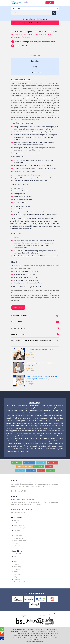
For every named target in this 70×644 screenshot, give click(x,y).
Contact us (43, 19)
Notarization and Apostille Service (24, 582)
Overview (16, 520)
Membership (17, 567)
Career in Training (53, 463)
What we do (17, 523)
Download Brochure (20, 541)
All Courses (22, 23)
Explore (26, 19)
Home (14, 23)
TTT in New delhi (20, 470)
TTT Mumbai (49, 467)
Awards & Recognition (20, 528)
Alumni (16, 543)
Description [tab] (35, 55)
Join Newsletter (18, 538)
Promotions (17, 574)
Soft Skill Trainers (17, 463)
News (15, 561)
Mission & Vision (19, 525)
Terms (16, 533)
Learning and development (25, 467)
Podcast (16, 564)
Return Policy (18, 536)
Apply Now (50, 3)
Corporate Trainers (29, 463)
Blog (15, 556)
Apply (15, 577)
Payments (17, 579)
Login (34, 19)
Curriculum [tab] (35, 61)
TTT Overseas (50, 470)
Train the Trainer (41, 463)
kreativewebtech (38, 642)
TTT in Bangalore (39, 467)
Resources (17, 569)
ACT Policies (17, 546)
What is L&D (17, 554)
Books (16, 559)
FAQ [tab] (35, 67)
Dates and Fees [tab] (35, 72)
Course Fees (17, 530)
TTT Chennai (41, 470)
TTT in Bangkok (31, 470)
